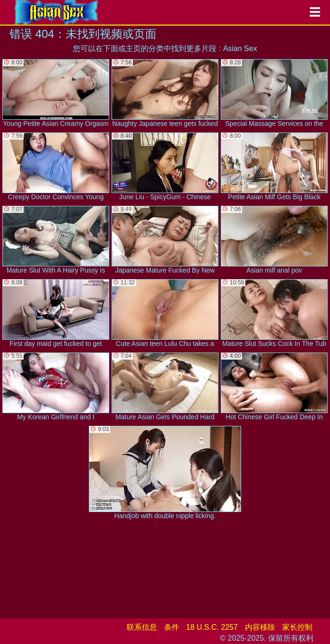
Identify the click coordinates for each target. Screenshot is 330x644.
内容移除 (260, 627)
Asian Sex (240, 49)
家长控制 (297, 627)
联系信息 (142, 627)
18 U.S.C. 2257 (212, 627)
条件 (172, 627)
